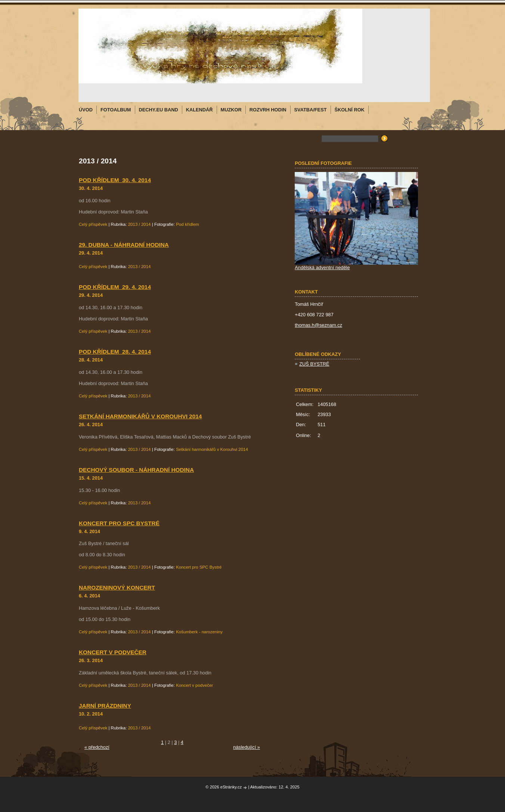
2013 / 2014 (140, 224)
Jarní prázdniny (105, 706)
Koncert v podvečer (113, 652)
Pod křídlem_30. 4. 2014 (115, 180)
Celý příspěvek (93, 224)
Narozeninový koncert (117, 588)
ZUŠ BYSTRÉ (314, 364)
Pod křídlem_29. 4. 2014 (115, 287)
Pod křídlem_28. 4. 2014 (115, 352)
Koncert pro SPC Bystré (119, 523)
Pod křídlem (187, 224)
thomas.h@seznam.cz (318, 325)
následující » (247, 747)
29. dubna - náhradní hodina (124, 245)
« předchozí (97, 747)
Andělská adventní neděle (322, 267)
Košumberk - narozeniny (199, 632)
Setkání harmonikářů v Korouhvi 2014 (140, 416)
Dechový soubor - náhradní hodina (136, 470)
